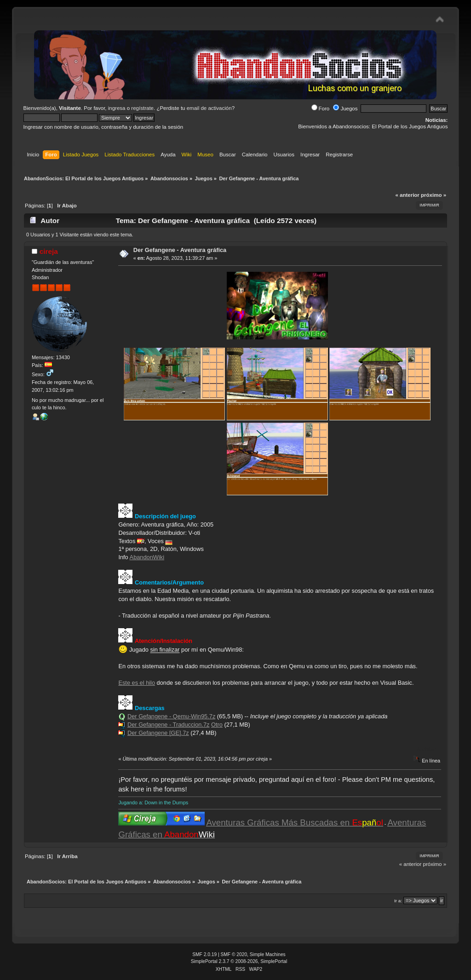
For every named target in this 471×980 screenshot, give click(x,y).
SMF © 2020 (234, 954)
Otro (217, 725)
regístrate (142, 108)
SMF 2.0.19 (204, 954)
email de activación (209, 108)
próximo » (434, 195)
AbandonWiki (147, 557)
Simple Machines (268, 954)
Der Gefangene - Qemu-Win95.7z (171, 716)
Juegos (345, 109)
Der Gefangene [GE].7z (158, 733)
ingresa (117, 108)
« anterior (407, 195)
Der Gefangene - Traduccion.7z (169, 725)
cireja (49, 251)
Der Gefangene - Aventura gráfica (180, 250)
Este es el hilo (137, 683)
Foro (321, 109)
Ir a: (398, 901)
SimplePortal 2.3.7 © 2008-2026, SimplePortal (239, 961)
